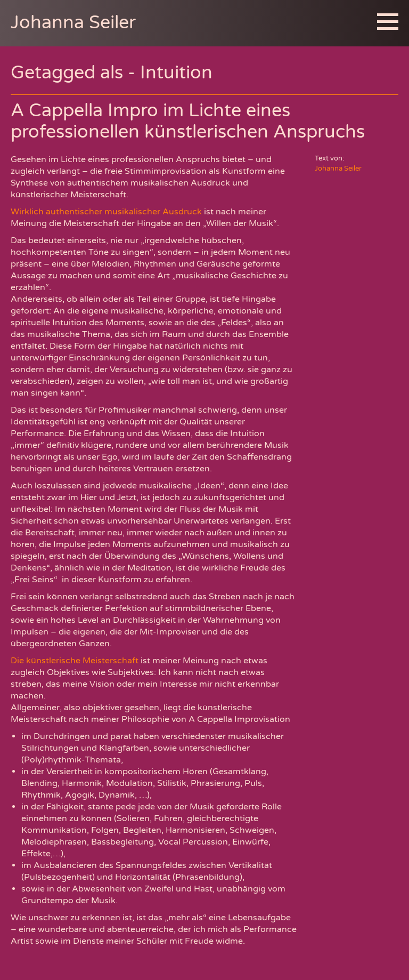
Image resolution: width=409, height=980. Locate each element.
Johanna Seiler (73, 23)
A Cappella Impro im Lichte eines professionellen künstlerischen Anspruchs (188, 121)
